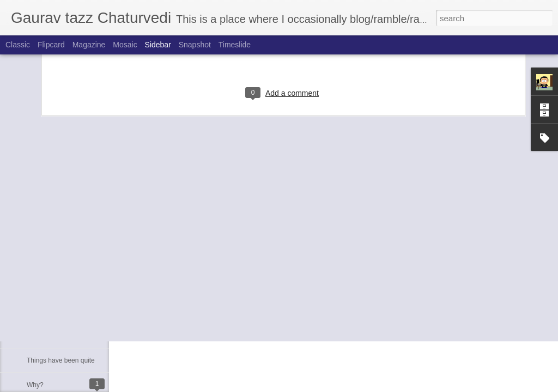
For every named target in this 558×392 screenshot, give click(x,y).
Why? (35, 385)
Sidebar (158, 45)
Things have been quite (61, 360)
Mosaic (125, 45)
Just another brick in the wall (68, 287)
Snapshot (195, 45)
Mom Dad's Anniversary (61, 311)
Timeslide (235, 45)
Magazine (89, 45)
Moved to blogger (52, 336)
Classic (18, 45)
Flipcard (51, 45)
